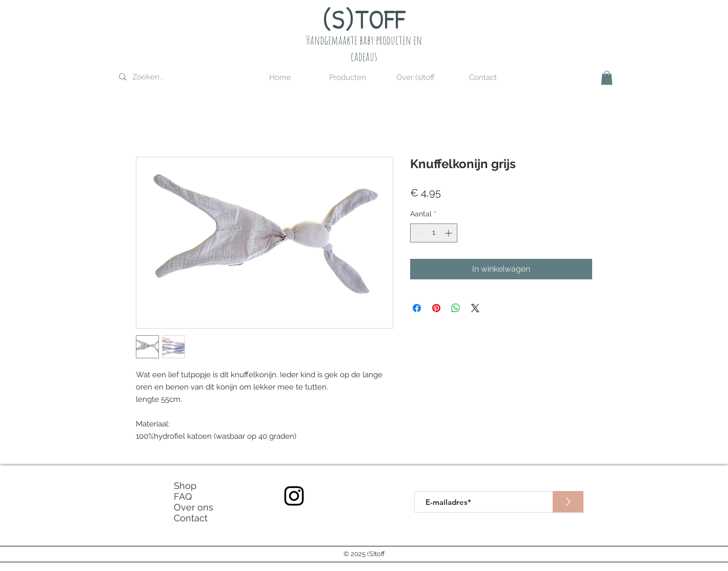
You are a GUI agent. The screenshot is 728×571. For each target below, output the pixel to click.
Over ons (194, 507)
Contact (191, 518)
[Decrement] (418, 233)
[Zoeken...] (171, 77)
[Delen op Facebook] (417, 308)
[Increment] (449, 233)
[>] (568, 502)
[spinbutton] (434, 233)
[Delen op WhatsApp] (456, 308)
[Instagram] (294, 496)
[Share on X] (475, 308)
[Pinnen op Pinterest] (436, 308)
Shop (185, 486)
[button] (348, 78)
